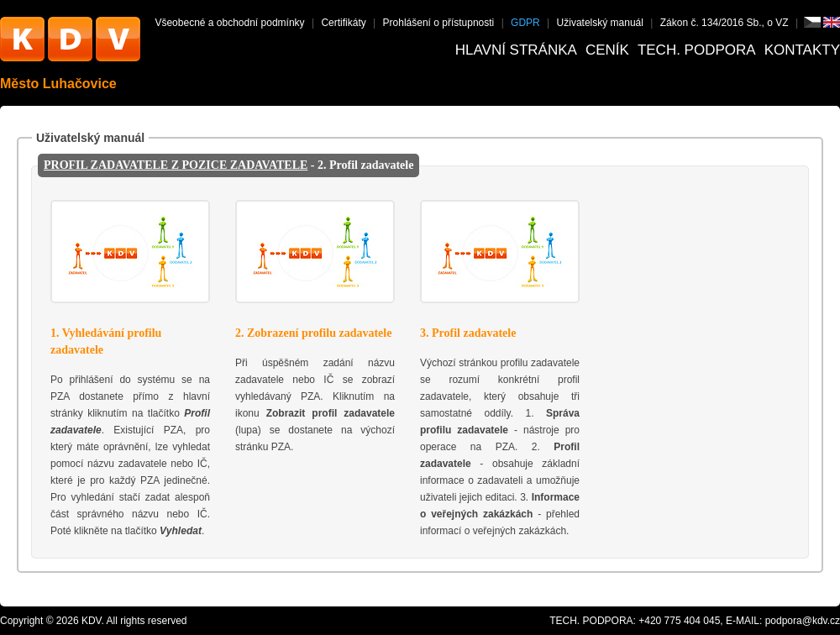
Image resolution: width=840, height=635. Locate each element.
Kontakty (802, 50)
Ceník (607, 50)
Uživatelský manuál (600, 23)
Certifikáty (343, 23)
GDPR (525, 23)
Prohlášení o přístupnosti (439, 23)
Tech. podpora (697, 50)
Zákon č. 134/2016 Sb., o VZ (724, 23)
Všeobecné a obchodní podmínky (229, 23)
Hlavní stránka (516, 50)
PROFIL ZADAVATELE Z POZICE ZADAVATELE (176, 165)
